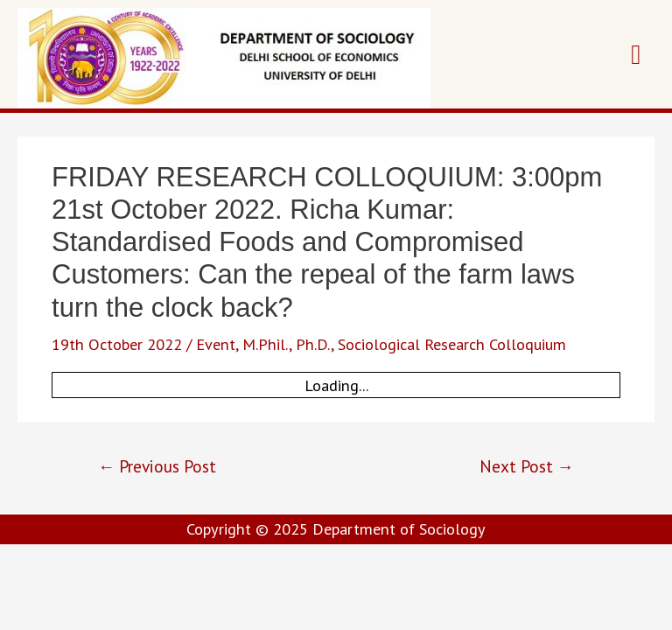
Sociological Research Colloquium (452, 344)
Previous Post (157, 466)
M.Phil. (266, 344)
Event (216, 344)
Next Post (527, 466)
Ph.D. (313, 344)
